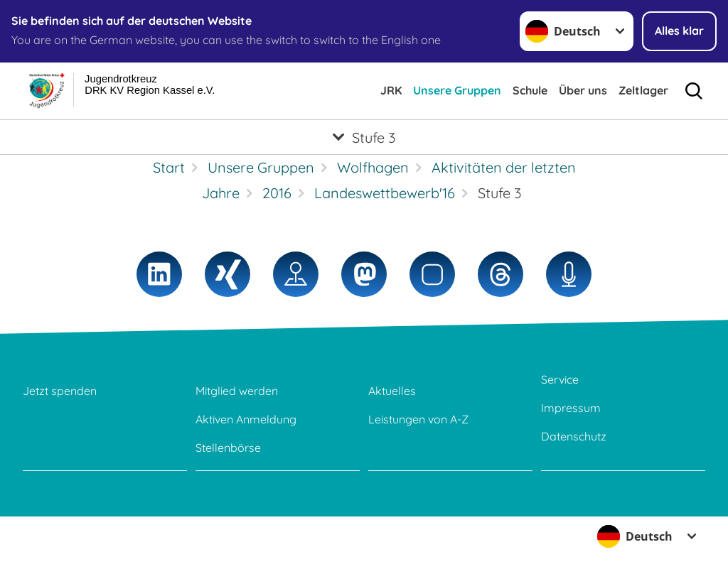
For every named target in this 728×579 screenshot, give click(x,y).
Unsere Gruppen (457, 90)
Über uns (583, 90)
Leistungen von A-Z (418, 419)
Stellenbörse (228, 448)
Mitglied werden (237, 391)
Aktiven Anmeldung (246, 419)
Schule (530, 90)
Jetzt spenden (60, 391)
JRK (391, 90)
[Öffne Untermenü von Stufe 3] (364, 137)
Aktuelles (392, 391)
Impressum (571, 408)
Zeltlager (643, 90)
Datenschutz (574, 436)
